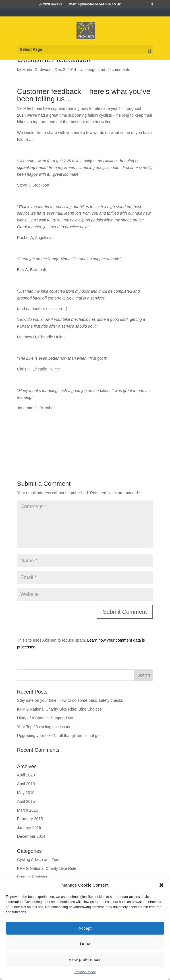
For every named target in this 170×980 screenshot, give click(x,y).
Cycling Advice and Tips (38, 860)
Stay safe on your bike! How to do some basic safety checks (70, 700)
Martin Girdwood (37, 70)
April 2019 (26, 784)
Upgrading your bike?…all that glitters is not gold (60, 736)
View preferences (85, 959)
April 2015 (26, 801)
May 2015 (26, 793)
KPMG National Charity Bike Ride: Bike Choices (59, 709)
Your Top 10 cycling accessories (45, 727)
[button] (161, 885)
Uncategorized (92, 70)
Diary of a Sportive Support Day (45, 718)
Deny (85, 944)
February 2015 (30, 819)
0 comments (119, 70)
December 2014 (31, 836)
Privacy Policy (85, 972)
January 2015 (29, 828)
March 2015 (28, 810)
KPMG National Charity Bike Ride (47, 868)
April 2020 (26, 775)
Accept (85, 928)
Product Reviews (32, 877)
